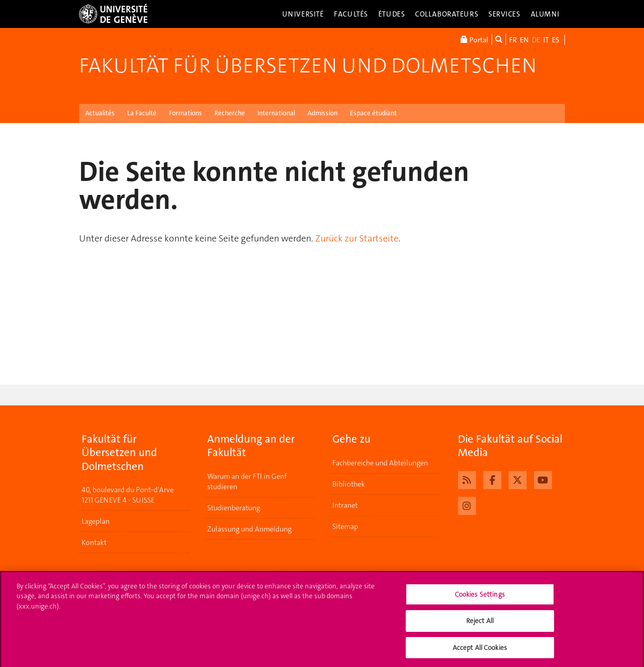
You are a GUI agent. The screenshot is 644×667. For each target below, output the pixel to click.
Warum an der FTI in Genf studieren (247, 481)
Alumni (545, 14)
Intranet (345, 505)
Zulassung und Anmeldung (249, 529)
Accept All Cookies (480, 651)
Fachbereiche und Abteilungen (380, 463)
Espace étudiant (373, 113)
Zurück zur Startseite (357, 238)
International (276, 113)
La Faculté (142, 113)
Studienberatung (234, 508)
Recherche (230, 113)
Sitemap (345, 526)
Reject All (480, 624)
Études (392, 14)
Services (504, 14)
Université (303, 14)
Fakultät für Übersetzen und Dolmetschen (308, 66)
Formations (186, 113)
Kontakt (94, 542)
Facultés (351, 14)
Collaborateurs (447, 14)
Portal (474, 39)
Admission (323, 113)
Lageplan (96, 521)
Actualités (100, 113)
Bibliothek (349, 484)
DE (536, 40)
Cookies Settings (480, 597)
